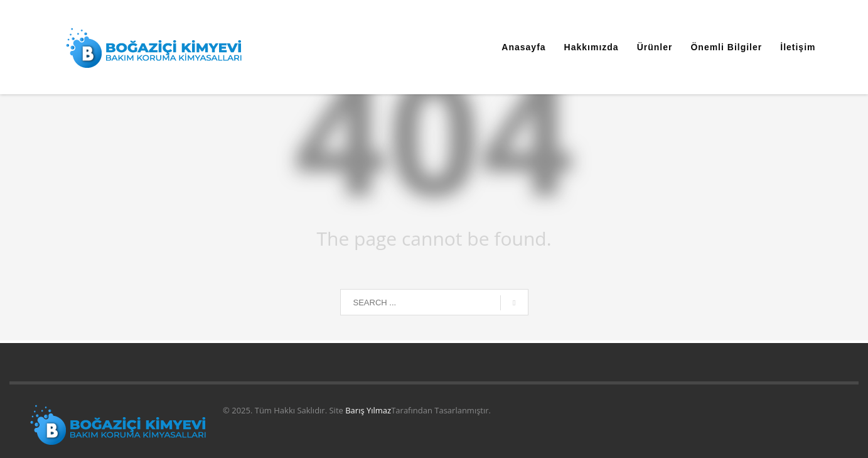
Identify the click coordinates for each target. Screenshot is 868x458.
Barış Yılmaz (368, 410)
